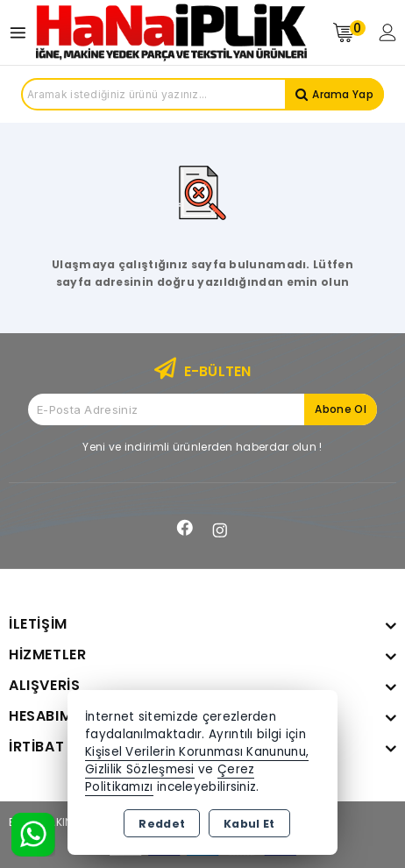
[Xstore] (171, 32)
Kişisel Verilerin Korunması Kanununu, (197, 752)
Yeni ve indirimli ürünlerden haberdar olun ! (202, 447)
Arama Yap (343, 94)
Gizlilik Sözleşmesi (140, 769)
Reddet (162, 824)
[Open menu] (22, 33)
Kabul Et (249, 824)
